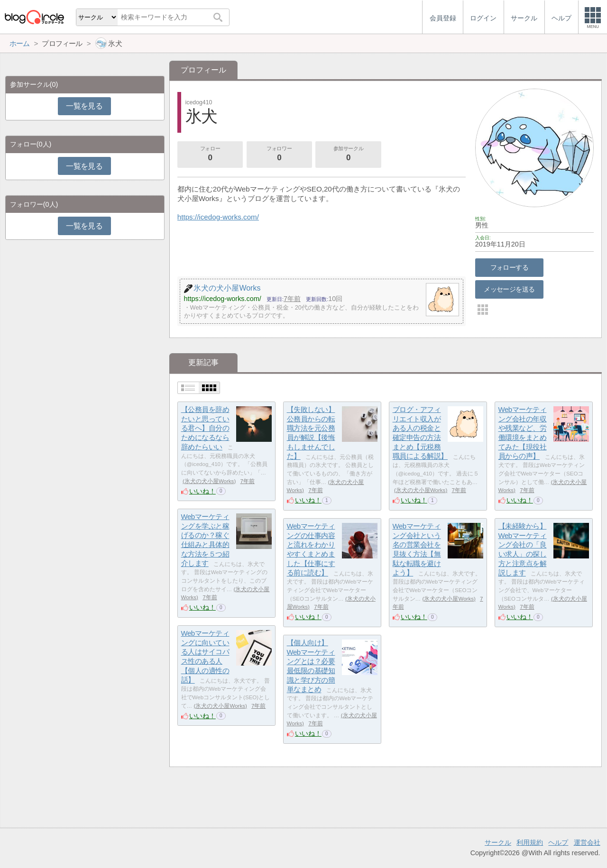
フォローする (510, 267)
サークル (498, 842)
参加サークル (349, 155)
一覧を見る (84, 106)
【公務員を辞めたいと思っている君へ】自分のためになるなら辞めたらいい (205, 428)
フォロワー (279, 155)
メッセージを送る (509, 289)
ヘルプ (558, 842)
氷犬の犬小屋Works (209, 481)
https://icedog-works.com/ (218, 217)
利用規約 (530, 842)
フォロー (210, 155)
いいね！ (202, 491)
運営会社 (587, 842)
